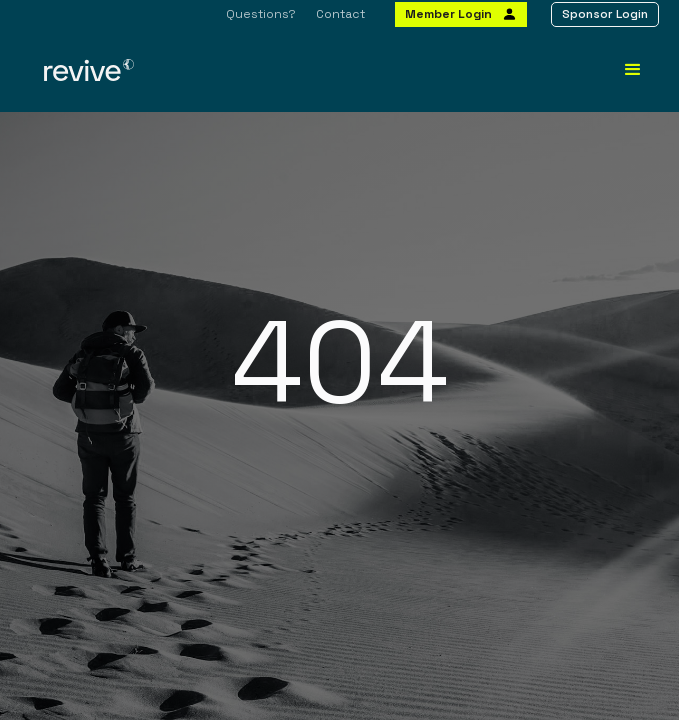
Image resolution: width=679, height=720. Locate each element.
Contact (340, 14)
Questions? (261, 14)
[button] (633, 70)
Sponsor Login (605, 14)
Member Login (448, 14)
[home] (189, 70)
